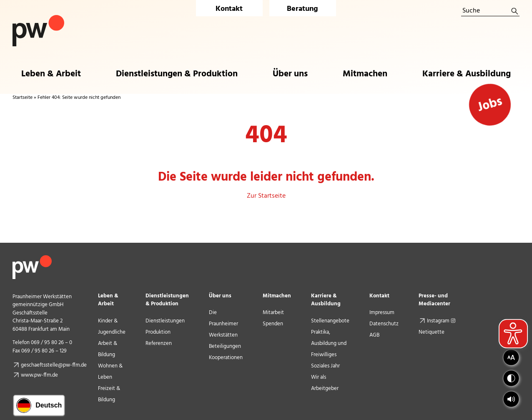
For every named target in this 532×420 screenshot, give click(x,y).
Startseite (23, 98)
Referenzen (159, 343)
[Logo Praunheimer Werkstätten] (38, 18)
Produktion (158, 332)
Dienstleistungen (165, 321)
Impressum (382, 313)
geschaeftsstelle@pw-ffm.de (54, 365)
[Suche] (490, 11)
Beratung (302, 9)
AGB (374, 335)
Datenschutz (384, 324)
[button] (511, 399)
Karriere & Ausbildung (326, 300)
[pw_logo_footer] (32, 259)
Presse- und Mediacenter (434, 300)
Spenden (273, 324)
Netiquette (432, 332)
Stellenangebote (330, 321)
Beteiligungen (225, 346)
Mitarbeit (273, 313)
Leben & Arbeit (108, 300)
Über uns (220, 296)
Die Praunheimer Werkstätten (223, 324)
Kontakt (229, 9)
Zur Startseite (266, 196)
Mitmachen (277, 296)
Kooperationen (226, 358)
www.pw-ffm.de (39, 375)
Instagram (442, 321)
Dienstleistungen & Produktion (167, 300)
